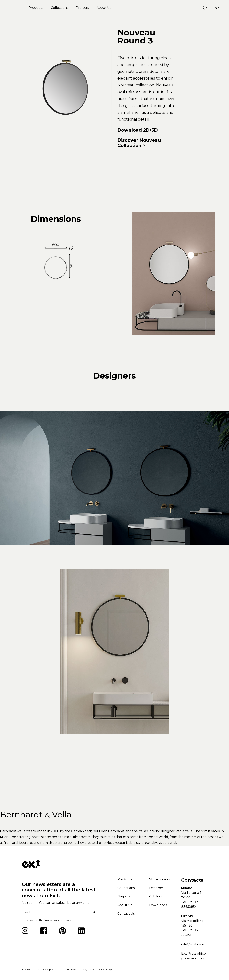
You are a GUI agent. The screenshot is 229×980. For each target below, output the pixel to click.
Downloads (158, 905)
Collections (59, 8)
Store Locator (160, 879)
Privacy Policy (87, 970)
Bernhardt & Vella (36, 814)
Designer (156, 888)
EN (216, 8)
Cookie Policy (104, 970)
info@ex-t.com (193, 944)
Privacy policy (51, 920)
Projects (82, 8)
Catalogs (156, 896)
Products (36, 8)
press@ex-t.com (194, 958)
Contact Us (126, 914)
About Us (104, 8)
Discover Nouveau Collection (139, 143)
